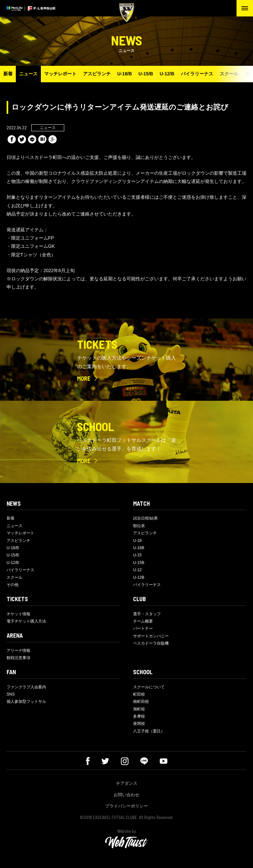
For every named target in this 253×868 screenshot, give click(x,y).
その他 (13, 585)
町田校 (139, 694)
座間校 (139, 724)
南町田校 (141, 702)
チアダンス (127, 783)
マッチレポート (60, 74)
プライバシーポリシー (126, 806)
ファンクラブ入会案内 (26, 687)
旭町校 (139, 709)
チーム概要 (143, 621)
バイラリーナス (197, 74)
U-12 (137, 570)
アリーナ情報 (18, 651)
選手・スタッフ (147, 614)
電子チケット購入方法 (26, 621)
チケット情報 (18, 614)
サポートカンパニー (151, 636)
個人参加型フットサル (26, 702)
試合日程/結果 (145, 518)
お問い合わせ (126, 795)
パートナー (143, 628)
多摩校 (139, 716)
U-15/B (146, 74)
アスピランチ (97, 74)
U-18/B (125, 74)
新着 (8, 74)
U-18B (139, 548)
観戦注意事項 (18, 658)
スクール (229, 74)
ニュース (28, 74)
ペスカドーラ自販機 (151, 643)
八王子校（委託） (149, 731)
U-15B (139, 563)
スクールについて (149, 687)
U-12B (139, 577)
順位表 (139, 526)
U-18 (137, 541)
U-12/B (167, 74)
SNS (11, 694)
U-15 (137, 555)
